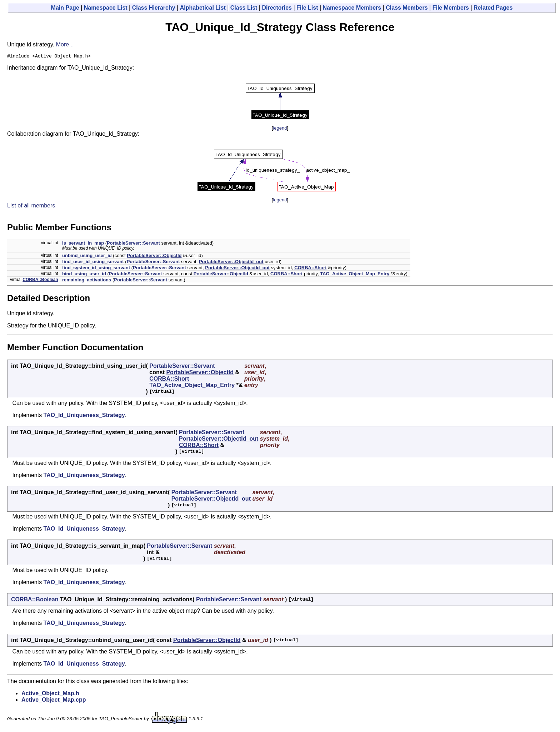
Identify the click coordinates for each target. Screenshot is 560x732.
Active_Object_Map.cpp (54, 701)
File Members (451, 8)
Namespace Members (352, 8)
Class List (244, 8)
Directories (277, 8)
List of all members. (32, 207)
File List (307, 8)
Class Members (407, 8)
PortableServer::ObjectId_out (231, 263)
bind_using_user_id (84, 275)
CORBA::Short (310, 269)
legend (280, 129)
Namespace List (106, 8)
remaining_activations (87, 281)
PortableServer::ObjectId (154, 257)
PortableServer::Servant (133, 244)
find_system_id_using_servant (96, 269)
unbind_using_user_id (87, 257)
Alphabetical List (203, 8)
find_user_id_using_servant (93, 263)
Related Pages (493, 8)
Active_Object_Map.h (50, 694)
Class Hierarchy (154, 8)
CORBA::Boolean (40, 281)
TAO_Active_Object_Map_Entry (355, 275)
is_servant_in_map (83, 244)
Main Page (65, 8)
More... (65, 44)
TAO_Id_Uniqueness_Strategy (84, 416)
